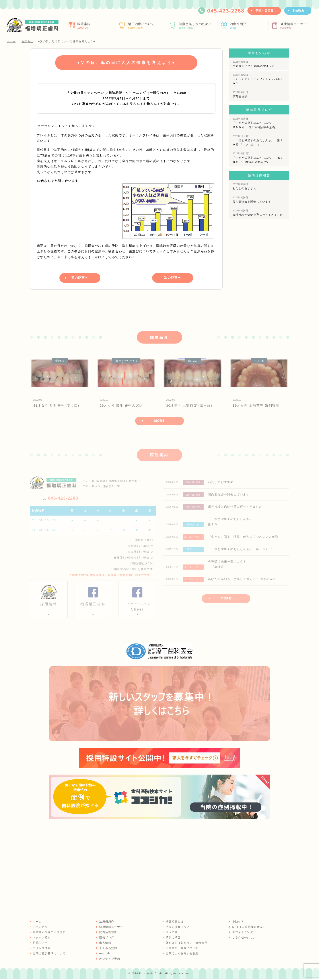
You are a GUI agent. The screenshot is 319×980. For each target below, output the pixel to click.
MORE (159, 421)
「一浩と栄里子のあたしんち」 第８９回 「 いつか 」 (258, 140)
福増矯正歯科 (93, 605)
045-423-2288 (60, 499)
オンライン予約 (109, 960)
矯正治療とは (174, 922)
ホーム (37, 922)
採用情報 (49, 605)
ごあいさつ (40, 928)
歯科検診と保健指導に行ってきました (258, 213)
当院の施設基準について (49, 954)
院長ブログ (106, 938)
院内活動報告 (108, 933)
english (104, 954)
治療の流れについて (179, 928)
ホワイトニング (242, 933)
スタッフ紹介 (41, 938)
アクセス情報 (41, 949)
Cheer (137, 607)
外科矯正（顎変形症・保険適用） (188, 944)
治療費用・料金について (182, 949)
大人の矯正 (173, 933)
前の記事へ (80, 277)
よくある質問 (108, 949)
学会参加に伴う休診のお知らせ (253, 64)
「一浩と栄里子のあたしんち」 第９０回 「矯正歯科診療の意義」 (255, 123)
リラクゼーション (244, 938)
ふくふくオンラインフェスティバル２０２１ (258, 79)
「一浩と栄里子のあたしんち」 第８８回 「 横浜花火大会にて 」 (258, 158)
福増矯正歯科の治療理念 (49, 933)
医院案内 (96, 26)
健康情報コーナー (299, 26)
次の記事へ (173, 277)
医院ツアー (40, 944)
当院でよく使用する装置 (182, 954)
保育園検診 (240, 95)
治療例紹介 (248, 26)
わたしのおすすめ (244, 186)
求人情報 (105, 944)
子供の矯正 (173, 938)
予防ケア (238, 922)
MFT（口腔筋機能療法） (248, 928)
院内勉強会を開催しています (252, 200)
